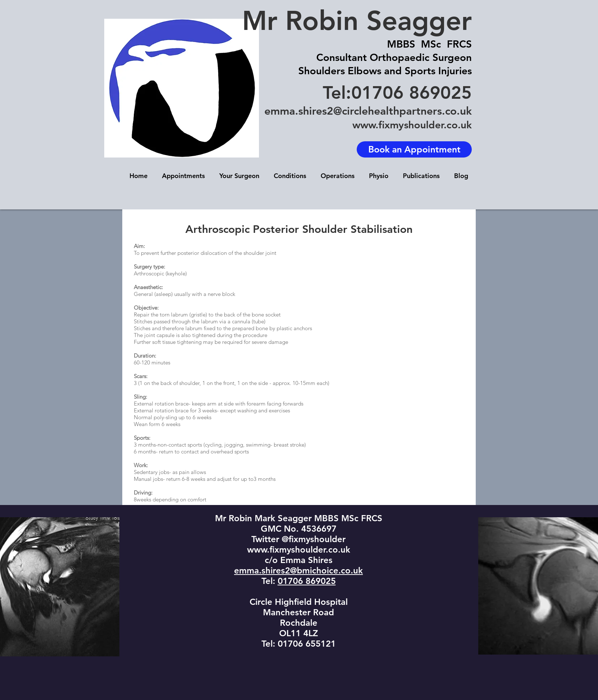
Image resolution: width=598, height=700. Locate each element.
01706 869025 (307, 581)
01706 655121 (307, 644)
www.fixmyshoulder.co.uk (412, 125)
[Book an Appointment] (414, 149)
